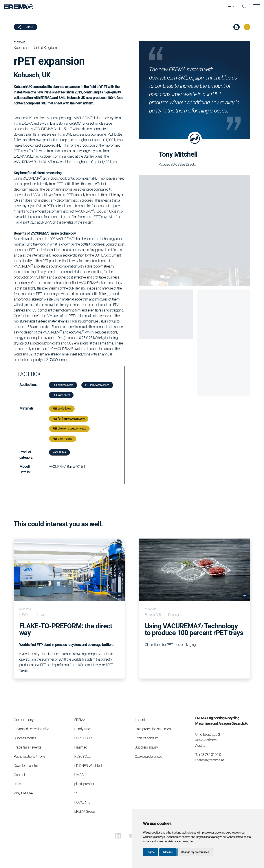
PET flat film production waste (69, 419)
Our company (24, 720)
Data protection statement (153, 729)
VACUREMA (59, 452)
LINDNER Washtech (89, 766)
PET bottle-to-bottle (63, 385)
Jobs (17, 784)
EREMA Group (85, 811)
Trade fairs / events (27, 747)
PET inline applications (97, 385)
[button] (231, 6)
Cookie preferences (148, 756)
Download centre (26, 766)
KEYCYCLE (82, 756)
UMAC (79, 775)
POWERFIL (82, 802)
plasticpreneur (84, 784)
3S (76, 793)
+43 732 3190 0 (210, 755)
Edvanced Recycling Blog (31, 729)
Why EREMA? (23, 793)
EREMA (80, 720)
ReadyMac (82, 729)
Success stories (25, 738)
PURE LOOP (83, 738)
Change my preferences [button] (195, 852)
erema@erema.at (211, 760)
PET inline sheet (61, 395)
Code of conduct (146, 738)
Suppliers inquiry (146, 747)
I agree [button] (151, 852)
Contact (19, 775)
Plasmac (81, 747)
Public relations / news (30, 756)
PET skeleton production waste (69, 429)
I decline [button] (168, 852)
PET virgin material (63, 439)
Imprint (140, 720)
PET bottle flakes (62, 409)
